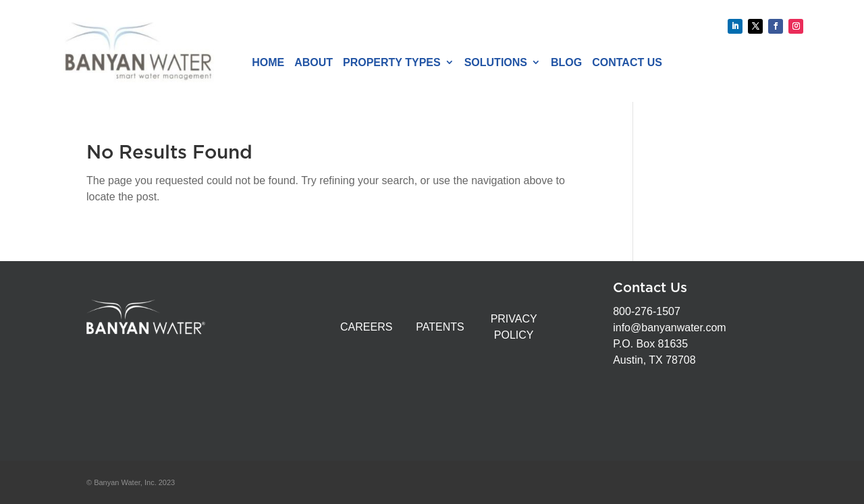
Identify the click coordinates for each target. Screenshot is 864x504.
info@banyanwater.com (669, 328)
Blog (566, 62)
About (314, 62)
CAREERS (366, 327)
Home (268, 62)
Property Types (392, 62)
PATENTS (440, 327)
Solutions (496, 62)
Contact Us (627, 62)
